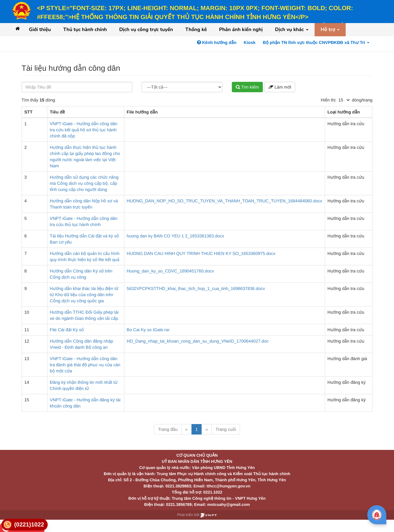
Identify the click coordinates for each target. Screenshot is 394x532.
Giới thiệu (40, 30)
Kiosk (250, 42)
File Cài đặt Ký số (67, 330)
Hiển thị (328, 100)
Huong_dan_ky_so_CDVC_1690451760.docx (170, 271)
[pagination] (344, 100)
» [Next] (207, 429)
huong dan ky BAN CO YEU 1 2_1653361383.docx (176, 236)
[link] (25, 525)
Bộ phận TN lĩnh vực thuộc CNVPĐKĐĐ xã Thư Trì (316, 42)
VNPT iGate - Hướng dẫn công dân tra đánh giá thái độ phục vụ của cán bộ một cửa (85, 365)
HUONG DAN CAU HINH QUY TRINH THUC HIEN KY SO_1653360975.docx (201, 253)
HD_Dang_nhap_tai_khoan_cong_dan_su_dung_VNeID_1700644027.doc (198, 341)
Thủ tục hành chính (85, 30)
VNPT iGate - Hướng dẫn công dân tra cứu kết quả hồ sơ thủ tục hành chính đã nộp (84, 130)
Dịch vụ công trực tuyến (146, 30)
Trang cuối (226, 429)
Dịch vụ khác (291, 30)
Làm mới (280, 87)
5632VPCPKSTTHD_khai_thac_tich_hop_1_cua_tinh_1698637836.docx (196, 288)
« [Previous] (187, 429)
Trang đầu (168, 429)
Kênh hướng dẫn (217, 42)
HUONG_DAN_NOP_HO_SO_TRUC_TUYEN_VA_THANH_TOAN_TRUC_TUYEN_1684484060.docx (225, 201)
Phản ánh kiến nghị (241, 30)
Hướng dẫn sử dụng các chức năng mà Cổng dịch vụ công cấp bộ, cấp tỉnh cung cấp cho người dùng (84, 183)
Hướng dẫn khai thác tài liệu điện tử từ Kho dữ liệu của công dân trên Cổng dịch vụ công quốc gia (84, 295)
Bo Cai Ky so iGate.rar (148, 330)
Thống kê (196, 30)
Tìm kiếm (247, 87)
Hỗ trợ (330, 30)
